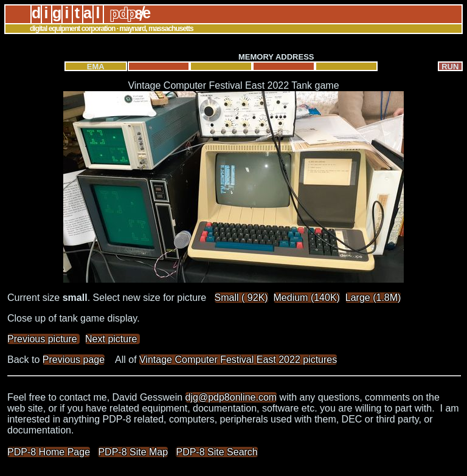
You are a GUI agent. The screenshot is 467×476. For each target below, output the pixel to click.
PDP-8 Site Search (216, 452)
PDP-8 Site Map (133, 452)
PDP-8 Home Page (49, 452)
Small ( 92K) (241, 298)
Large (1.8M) (373, 298)
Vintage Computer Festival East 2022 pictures (238, 360)
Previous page (74, 360)
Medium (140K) (307, 298)
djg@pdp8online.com (231, 397)
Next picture (112, 339)
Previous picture (43, 339)
